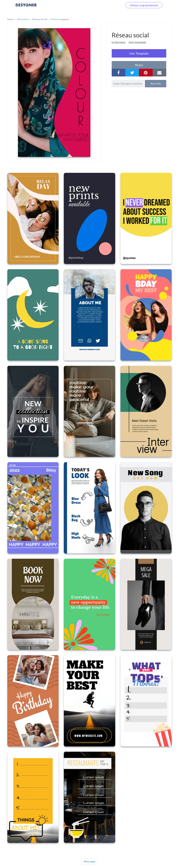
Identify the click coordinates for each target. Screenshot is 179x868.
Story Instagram (60, 19)
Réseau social (40, 19)
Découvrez (23, 19)
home (11, 19)
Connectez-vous (109, 5)
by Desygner (119, 42)
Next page (90, 861)
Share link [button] (156, 84)
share (139, 65)
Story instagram (137, 42)
